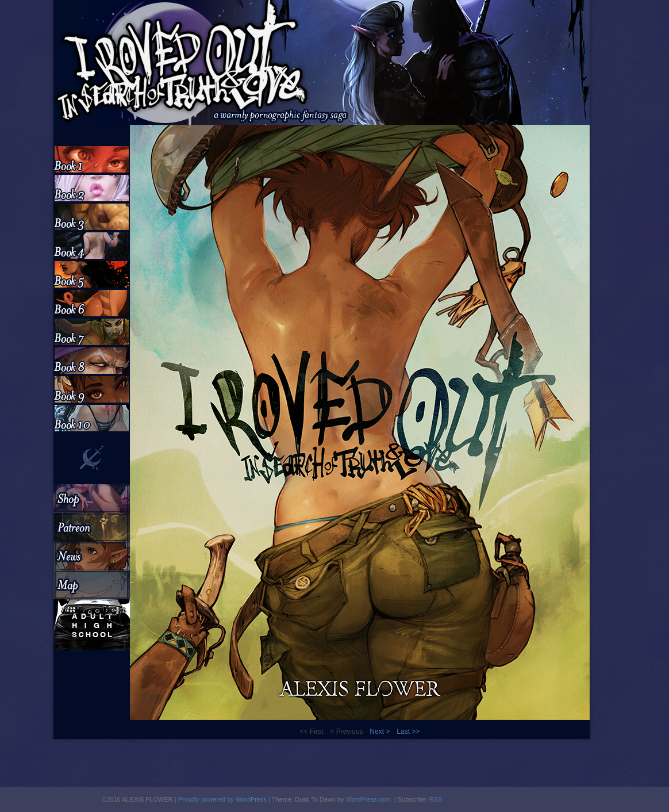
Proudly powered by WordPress (222, 799)
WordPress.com (368, 799)
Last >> (408, 731)
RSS (436, 799)
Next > (380, 731)
